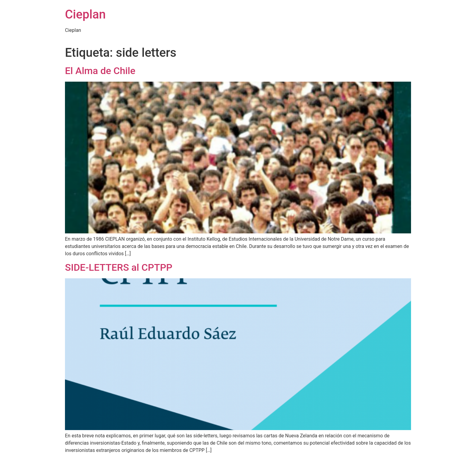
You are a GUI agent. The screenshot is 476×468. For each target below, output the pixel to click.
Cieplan (85, 14)
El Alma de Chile (100, 71)
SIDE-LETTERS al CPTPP (119, 267)
